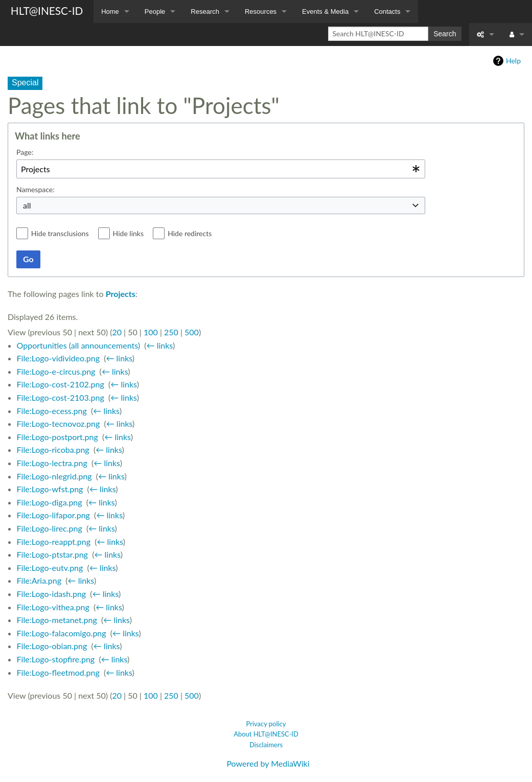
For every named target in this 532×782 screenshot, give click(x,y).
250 (171, 332)
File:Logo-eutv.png (50, 568)
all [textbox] (27, 205)
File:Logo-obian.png (52, 646)
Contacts (387, 11)
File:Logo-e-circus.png (56, 371)
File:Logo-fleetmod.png (58, 672)
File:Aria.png (39, 580)
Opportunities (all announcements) (78, 345)
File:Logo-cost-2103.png (61, 397)
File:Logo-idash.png (52, 594)
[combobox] (221, 169)
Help (513, 61)
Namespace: (36, 189)
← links (160, 345)
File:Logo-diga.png (50, 502)
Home (110, 11)
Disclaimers (266, 745)
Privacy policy (266, 724)
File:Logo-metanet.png (57, 620)
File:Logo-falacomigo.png (62, 633)
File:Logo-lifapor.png (53, 515)
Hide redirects (190, 233)
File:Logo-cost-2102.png (61, 384)
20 (117, 332)
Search (445, 34)
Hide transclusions (60, 233)
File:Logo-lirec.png (50, 528)
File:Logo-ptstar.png (52, 554)
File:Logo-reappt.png (54, 542)
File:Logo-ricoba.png (53, 450)
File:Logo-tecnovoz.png (59, 423)
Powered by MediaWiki (268, 763)
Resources (261, 11)
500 (192, 332)
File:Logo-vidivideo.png (58, 358)
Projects (121, 294)
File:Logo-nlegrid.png (54, 476)
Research (205, 11)
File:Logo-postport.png (57, 437)
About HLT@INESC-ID (266, 734)
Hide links (128, 233)
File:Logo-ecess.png (52, 411)
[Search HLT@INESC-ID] (378, 34)
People (155, 11)
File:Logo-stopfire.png (56, 659)
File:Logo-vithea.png (53, 607)
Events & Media (325, 11)
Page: (25, 152)
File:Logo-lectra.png (52, 463)
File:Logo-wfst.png (50, 489)
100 (151, 332)
